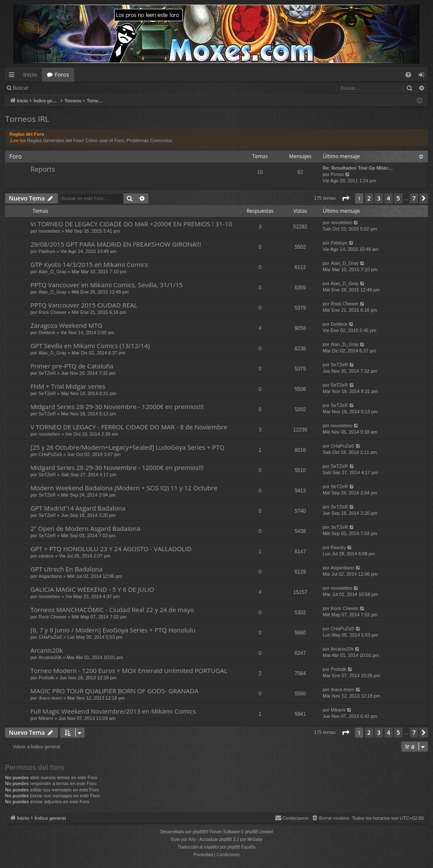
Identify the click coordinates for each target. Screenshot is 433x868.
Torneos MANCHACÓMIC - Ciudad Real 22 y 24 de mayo (112, 610)
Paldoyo (47, 251)
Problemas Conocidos (149, 140)
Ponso (337, 174)
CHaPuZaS (50, 454)
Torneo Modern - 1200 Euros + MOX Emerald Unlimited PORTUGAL (129, 670)
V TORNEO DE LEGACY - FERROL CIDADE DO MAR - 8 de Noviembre (129, 427)
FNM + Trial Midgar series (68, 386)
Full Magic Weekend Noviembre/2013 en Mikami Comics (113, 711)
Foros (62, 74)
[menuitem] (408, 75)
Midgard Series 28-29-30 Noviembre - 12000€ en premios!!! (117, 407)
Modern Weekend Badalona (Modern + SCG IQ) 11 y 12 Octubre (124, 488)
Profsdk (46, 678)
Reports (43, 169)
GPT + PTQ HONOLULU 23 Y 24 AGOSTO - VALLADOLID (111, 549)
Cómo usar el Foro (105, 140)
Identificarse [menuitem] (423, 76)
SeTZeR (47, 373)
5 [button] (398, 198)
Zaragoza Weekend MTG (66, 325)
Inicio (30, 74)
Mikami (46, 718)
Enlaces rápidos (13, 76)
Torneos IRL (27, 119)
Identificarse (56, 88)
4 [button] (389, 198)
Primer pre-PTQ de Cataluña (72, 366)
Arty (192, 839)
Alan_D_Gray (52, 272)
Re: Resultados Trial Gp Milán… (358, 168)
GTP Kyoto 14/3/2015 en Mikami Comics (89, 264)
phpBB (199, 832)
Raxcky (338, 547)
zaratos (46, 556)
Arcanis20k (47, 650)
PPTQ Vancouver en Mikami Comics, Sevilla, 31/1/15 (107, 285)
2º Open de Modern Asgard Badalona (85, 528)
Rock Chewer (52, 312)
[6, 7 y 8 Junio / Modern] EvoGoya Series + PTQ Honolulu (113, 630)
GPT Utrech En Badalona (67, 569)
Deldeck (47, 332)
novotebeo (49, 231)
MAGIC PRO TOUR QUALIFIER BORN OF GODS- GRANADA (114, 691)
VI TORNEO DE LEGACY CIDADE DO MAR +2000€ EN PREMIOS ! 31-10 (131, 224)
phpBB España (241, 847)
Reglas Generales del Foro (55, 140)
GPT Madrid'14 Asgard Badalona (78, 508)
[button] (345, 198)
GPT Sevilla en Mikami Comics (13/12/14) (90, 346)
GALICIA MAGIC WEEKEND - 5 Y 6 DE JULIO (92, 589)
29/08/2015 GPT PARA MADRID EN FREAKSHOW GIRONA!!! (116, 244)
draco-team (50, 698)
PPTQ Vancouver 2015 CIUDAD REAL (84, 305)
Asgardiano (50, 576)
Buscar (21, 88)
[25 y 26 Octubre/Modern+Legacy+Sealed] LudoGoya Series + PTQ (127, 447)
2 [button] (369, 198)
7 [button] (414, 198)
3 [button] (379, 198)
